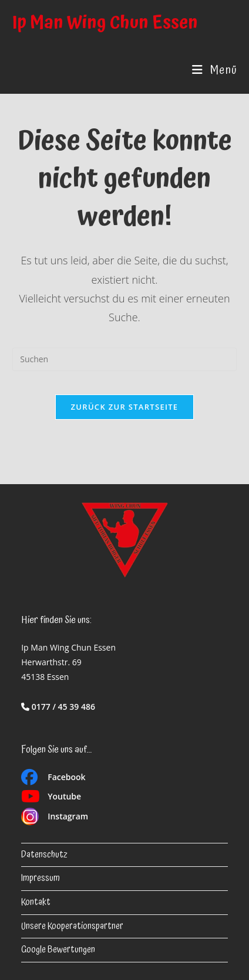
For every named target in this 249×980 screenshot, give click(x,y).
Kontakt (36, 902)
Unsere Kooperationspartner (72, 926)
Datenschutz (44, 855)
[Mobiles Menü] (214, 70)
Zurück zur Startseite (125, 407)
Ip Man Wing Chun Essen (105, 23)
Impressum (41, 878)
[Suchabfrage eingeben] (124, 359)
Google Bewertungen (58, 950)
